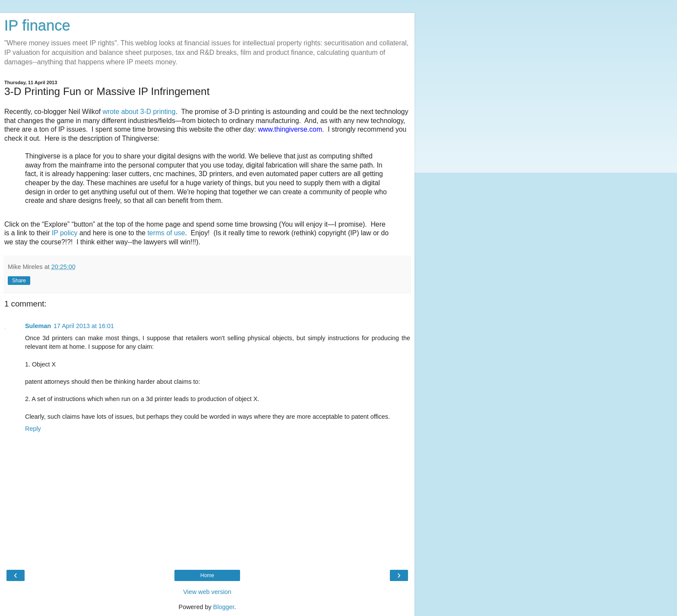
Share (19, 281)
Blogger (224, 607)
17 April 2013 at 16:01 (84, 326)
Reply (33, 429)
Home (207, 575)
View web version (207, 592)
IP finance (37, 25)
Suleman (38, 326)
